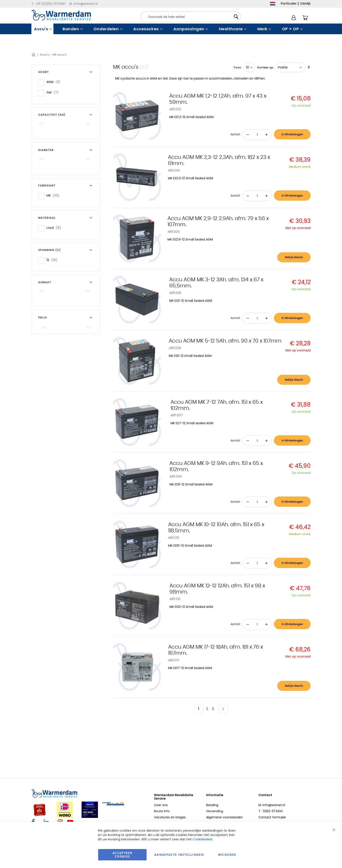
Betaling (212, 805)
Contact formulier (272, 817)
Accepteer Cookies (122, 855)
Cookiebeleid (202, 839)
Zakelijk (305, 3)
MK (54, 195)
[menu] (171, 29)
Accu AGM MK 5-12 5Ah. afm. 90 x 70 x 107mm (225, 341)
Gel (54, 92)
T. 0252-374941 (271, 811)
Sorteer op (265, 67)
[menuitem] (42, 29)
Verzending (215, 811)
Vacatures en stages (170, 817)
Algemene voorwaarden (224, 817)
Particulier (289, 3)
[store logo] (61, 15)
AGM (55, 82)
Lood (55, 228)
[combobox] (191, 17)
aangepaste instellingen (179, 855)
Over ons (161, 805)
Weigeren (227, 855)
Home (34, 55)
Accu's (44, 55)
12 (53, 260)
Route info (162, 811)
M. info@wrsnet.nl (272, 805)
